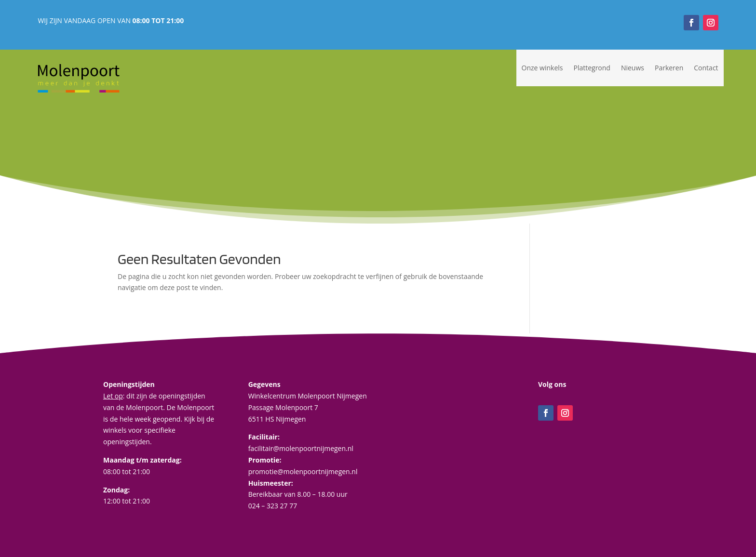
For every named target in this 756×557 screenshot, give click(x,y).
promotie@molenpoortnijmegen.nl (303, 471)
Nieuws (633, 68)
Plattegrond (592, 68)
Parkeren (669, 68)
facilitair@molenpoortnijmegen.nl (301, 448)
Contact (706, 68)
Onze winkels (542, 68)
